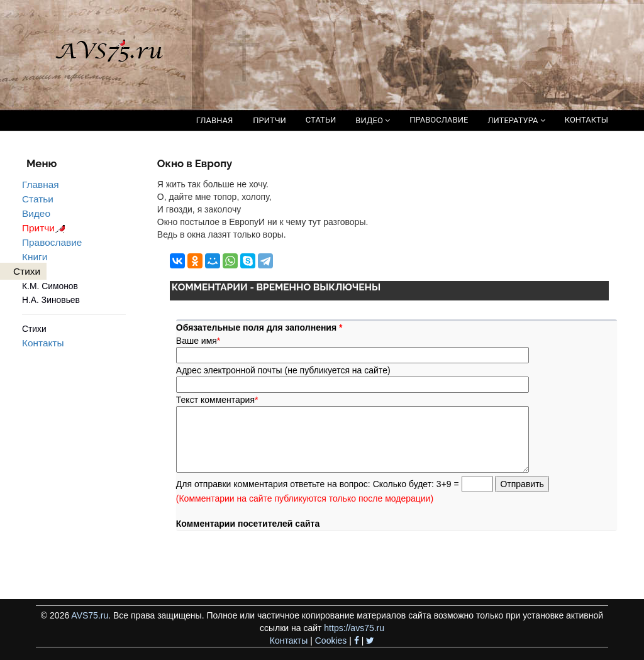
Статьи (38, 199)
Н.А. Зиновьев (51, 300)
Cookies (331, 641)
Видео (36, 213)
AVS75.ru (90, 615)
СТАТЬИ (321, 120)
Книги (35, 257)
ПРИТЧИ (269, 120)
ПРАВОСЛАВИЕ (439, 120)
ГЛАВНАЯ (215, 120)
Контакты (43, 343)
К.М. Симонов (50, 286)
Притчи (46, 228)
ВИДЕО (373, 120)
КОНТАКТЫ (586, 120)
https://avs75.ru (354, 628)
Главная (41, 184)
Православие (52, 242)
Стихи (34, 329)
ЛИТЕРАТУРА (516, 120)
